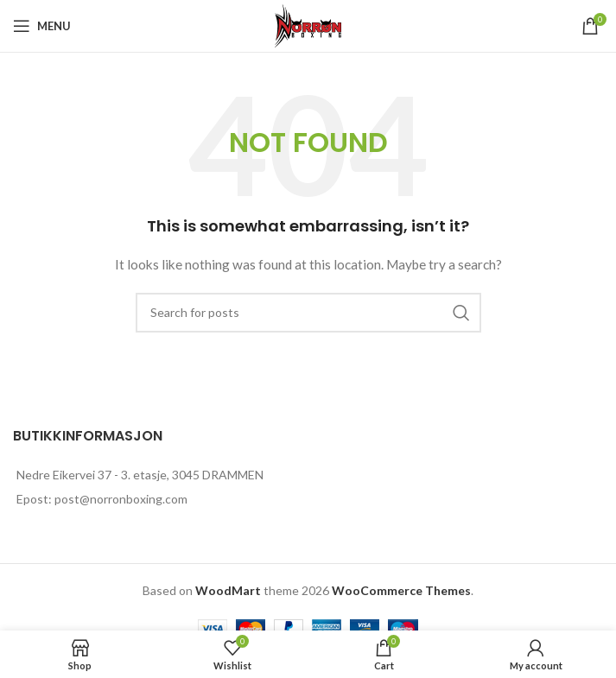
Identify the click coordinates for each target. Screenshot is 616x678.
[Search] (308, 313)
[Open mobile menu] (42, 26)
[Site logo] (308, 25)
